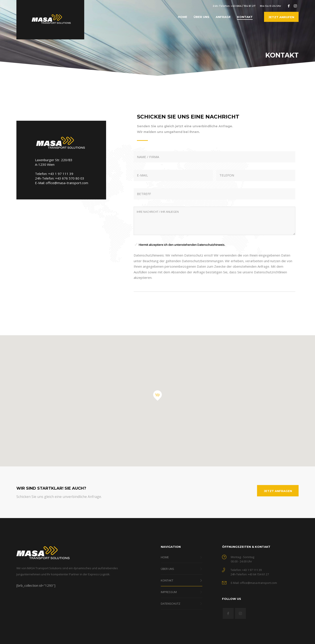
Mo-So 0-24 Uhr (270, 6)
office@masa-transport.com (67, 183)
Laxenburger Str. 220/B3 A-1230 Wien (54, 162)
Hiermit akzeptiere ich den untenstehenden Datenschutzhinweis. (182, 245)
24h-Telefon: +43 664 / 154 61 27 (234, 6)
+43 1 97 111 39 (61, 174)
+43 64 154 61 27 (258, 574)
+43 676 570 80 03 (70, 178)
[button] (157, 396)
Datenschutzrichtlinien (270, 272)
